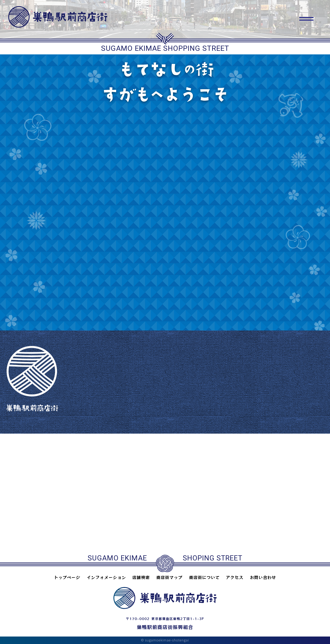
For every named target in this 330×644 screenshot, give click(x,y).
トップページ (67, 577)
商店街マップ (169, 577)
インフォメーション (106, 577)
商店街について (204, 577)
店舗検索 (141, 577)
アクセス (235, 577)
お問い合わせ (263, 577)
